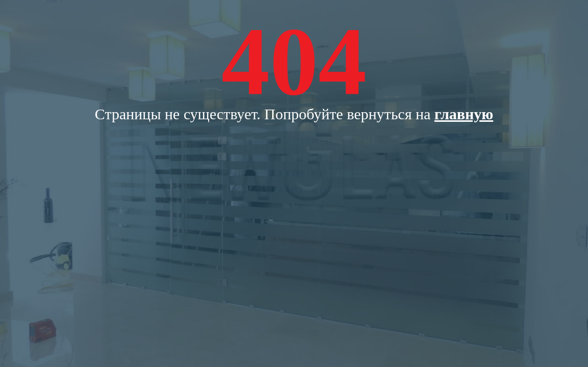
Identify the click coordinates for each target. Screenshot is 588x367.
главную (464, 114)
